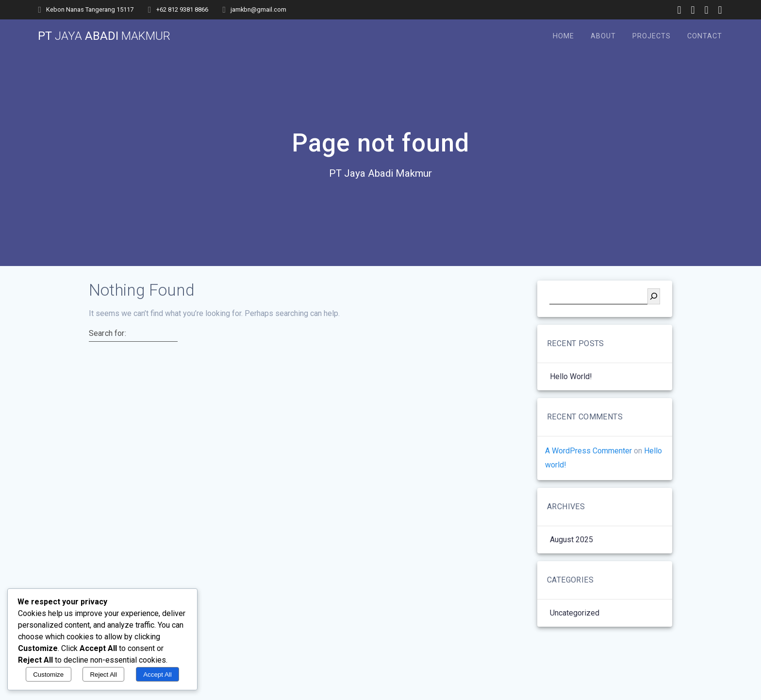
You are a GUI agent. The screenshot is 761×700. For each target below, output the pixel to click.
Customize (48, 675)
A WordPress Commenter (588, 451)
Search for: (108, 333)
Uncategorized (575, 613)
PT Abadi (104, 36)
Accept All (157, 675)
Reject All (103, 675)
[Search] (654, 296)
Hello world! (571, 376)
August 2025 (571, 540)
